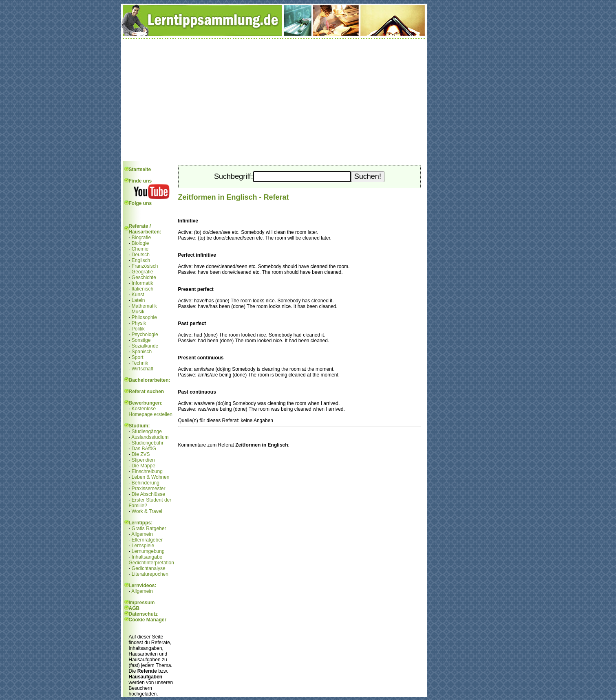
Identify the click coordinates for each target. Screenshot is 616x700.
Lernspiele (143, 546)
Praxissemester (149, 489)
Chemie (140, 249)
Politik (138, 329)
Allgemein (142, 534)
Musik (138, 312)
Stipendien (143, 460)
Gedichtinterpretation (151, 563)
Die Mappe (144, 466)
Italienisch (142, 289)
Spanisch (142, 352)
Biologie (140, 243)
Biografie (141, 238)
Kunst (138, 295)
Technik (140, 363)
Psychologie (145, 335)
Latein (138, 300)
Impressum (142, 603)
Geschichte (144, 277)
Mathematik (144, 306)
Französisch (145, 266)
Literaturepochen (150, 574)
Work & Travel (147, 511)
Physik (139, 323)
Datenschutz (143, 614)
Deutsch (141, 255)
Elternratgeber (147, 540)
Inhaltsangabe (147, 557)
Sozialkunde (145, 346)
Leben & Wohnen (151, 477)
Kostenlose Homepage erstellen (151, 412)
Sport (138, 357)
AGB (134, 608)
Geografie (142, 272)
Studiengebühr (148, 443)
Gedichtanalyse (149, 568)
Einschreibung (147, 471)
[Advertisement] (274, 100)
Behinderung (146, 483)
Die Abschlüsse (148, 494)
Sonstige (141, 340)
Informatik (142, 283)
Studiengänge (147, 431)
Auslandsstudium (150, 437)
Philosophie (144, 317)
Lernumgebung (148, 551)
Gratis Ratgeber (149, 528)
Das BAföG (144, 449)
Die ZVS (141, 454)
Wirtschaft (142, 369)
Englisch (141, 260)
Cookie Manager (148, 620)
